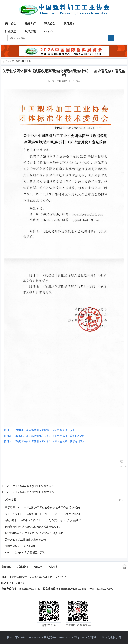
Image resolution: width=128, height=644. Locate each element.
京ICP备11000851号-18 (29, 637)
